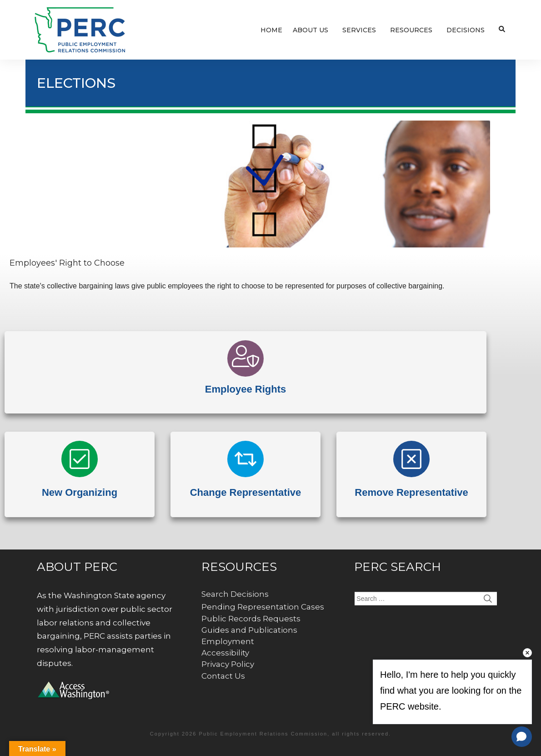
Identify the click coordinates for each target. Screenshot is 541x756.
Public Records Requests (251, 619)
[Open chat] (522, 737)
